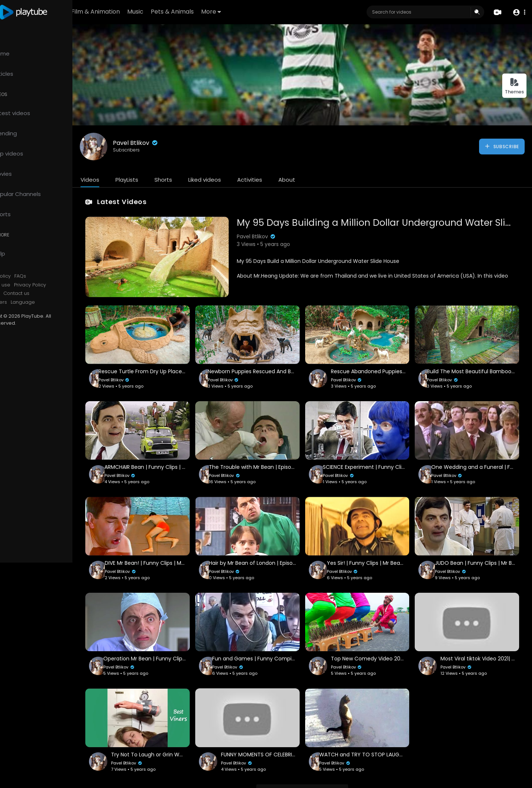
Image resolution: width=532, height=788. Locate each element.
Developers (23, 302)
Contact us (47, 293)
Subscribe (502, 146)
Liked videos (235, 180)
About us (20, 293)
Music (178, 12)
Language (53, 302)
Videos (120, 180)
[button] (518, 12)
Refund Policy (25, 276)
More (254, 12)
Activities (280, 180)
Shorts (194, 180)
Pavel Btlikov (166, 143)
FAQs (51, 276)
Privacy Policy (60, 285)
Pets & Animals (215, 12)
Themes (514, 86)
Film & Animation (138, 12)
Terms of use (25, 285)
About (317, 180)
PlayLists (157, 180)
